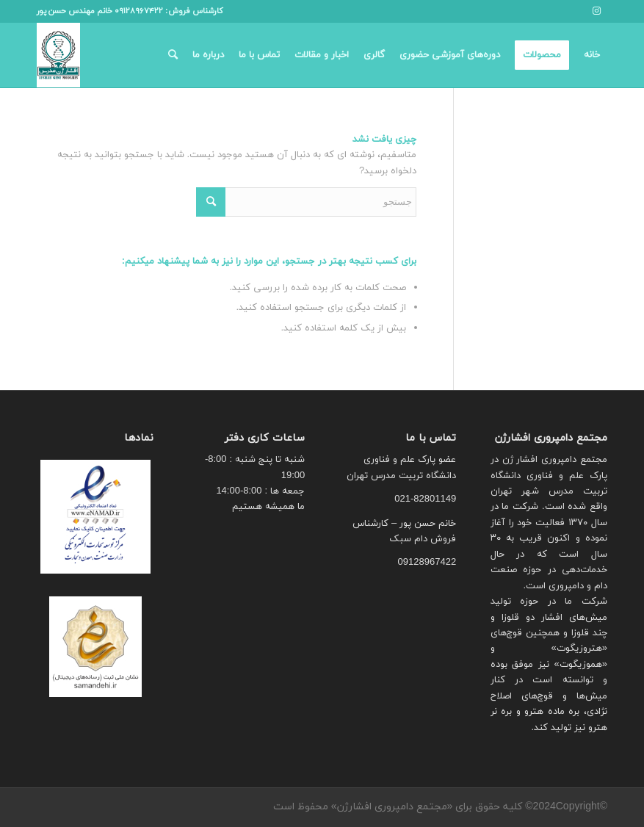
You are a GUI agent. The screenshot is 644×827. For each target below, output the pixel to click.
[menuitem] (592, 55)
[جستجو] (173, 55)
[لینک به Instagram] (596, 11)
